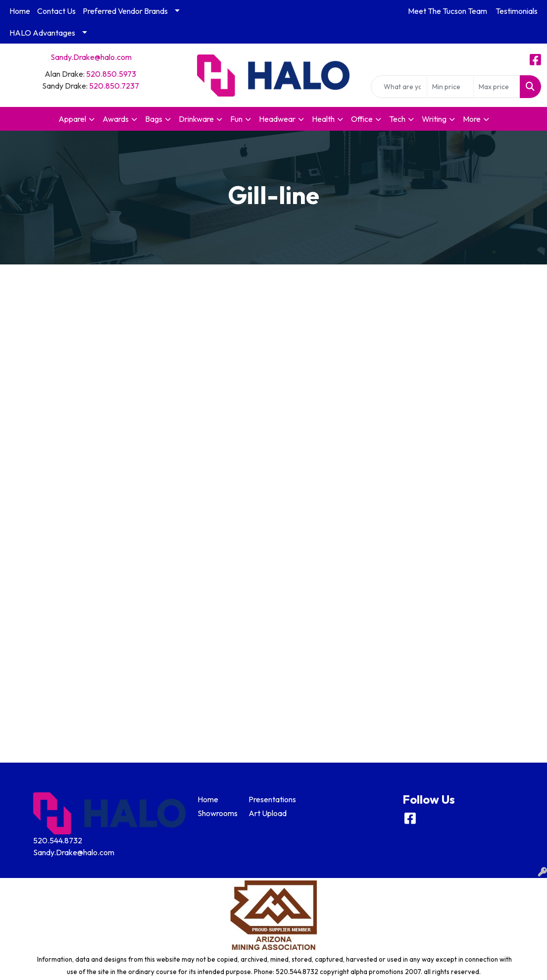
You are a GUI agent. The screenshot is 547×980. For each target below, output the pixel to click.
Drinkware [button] (196, 119)
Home (20, 11)
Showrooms (217, 813)
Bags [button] (154, 119)
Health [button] (323, 119)
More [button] (472, 119)
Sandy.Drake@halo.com (91, 57)
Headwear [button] (277, 119)
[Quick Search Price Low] (450, 87)
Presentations (268, 799)
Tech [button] (397, 119)
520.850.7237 (114, 86)
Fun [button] (236, 119)
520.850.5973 (111, 74)
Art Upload (268, 813)
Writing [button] (434, 119)
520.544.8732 (58, 840)
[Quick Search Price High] (497, 87)
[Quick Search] (399, 87)
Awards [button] (116, 119)
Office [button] (362, 119)
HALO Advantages (42, 33)
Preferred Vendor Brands (125, 11)
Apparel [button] (72, 119)
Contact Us (56, 11)
